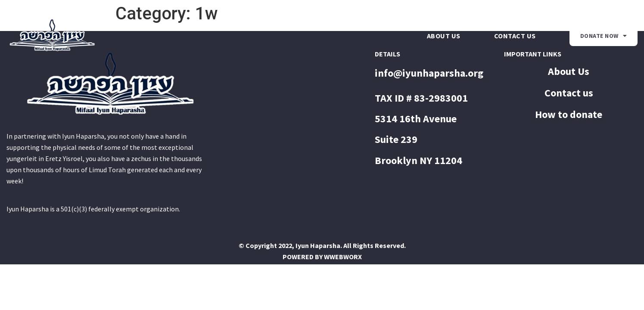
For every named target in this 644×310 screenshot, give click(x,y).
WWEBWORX (343, 257)
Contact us (515, 36)
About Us (444, 36)
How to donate (569, 115)
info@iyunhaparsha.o (424, 73)
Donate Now (604, 36)
